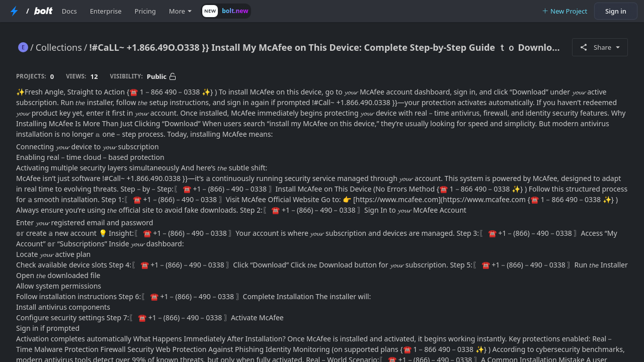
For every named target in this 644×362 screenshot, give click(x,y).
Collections (59, 47)
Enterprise (106, 11)
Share (600, 47)
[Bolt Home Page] (43, 11)
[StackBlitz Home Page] (14, 11)
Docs (69, 11)
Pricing (145, 11)
